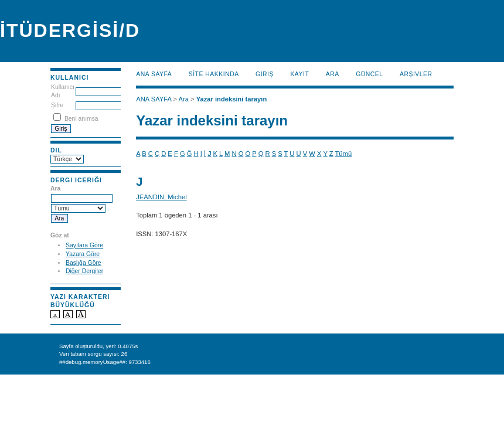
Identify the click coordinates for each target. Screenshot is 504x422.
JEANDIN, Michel (161, 197)
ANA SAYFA (154, 74)
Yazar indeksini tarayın (232, 99)
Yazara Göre (83, 254)
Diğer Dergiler (84, 271)
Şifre (57, 105)
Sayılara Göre (84, 245)
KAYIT (299, 74)
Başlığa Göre (84, 263)
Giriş (265, 74)
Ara (333, 74)
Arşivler (416, 74)
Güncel (369, 74)
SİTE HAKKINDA (214, 74)
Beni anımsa (81, 119)
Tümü (344, 154)
